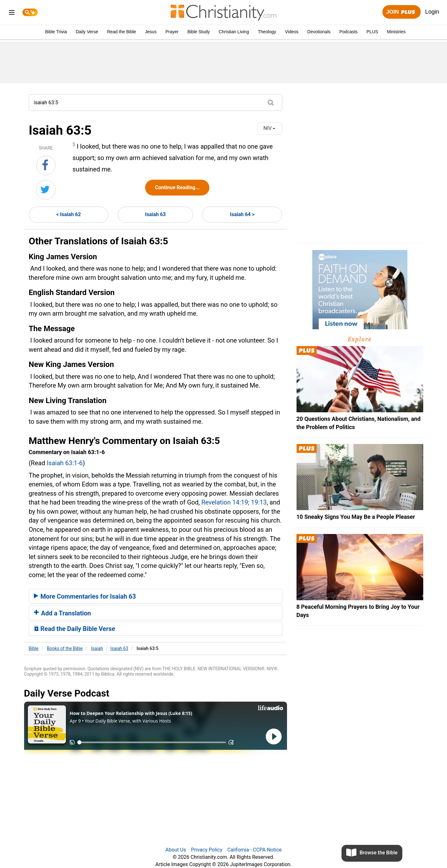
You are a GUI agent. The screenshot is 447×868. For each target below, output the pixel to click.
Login (432, 12)
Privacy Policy (207, 850)
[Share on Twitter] (46, 190)
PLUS (372, 32)
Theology (267, 32)
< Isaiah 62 (68, 214)
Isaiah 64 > (242, 214)
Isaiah (97, 648)
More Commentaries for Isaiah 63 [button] (85, 596)
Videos (292, 32)
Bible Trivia (56, 32)
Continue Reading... (177, 187)
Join (401, 12)
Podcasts (348, 32)
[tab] (156, 596)
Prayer (172, 32)
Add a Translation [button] (63, 613)
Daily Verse (87, 32)
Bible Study (198, 32)
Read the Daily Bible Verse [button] (75, 629)
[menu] (12, 13)
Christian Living (234, 32)
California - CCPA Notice (254, 850)
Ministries (396, 32)
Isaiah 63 (156, 214)
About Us (176, 850)
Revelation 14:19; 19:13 (234, 502)
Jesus (151, 32)
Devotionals (319, 32)
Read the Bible (122, 32)
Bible (34, 648)
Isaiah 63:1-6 (65, 463)
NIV (270, 128)
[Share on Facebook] (46, 165)
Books (65, 648)
